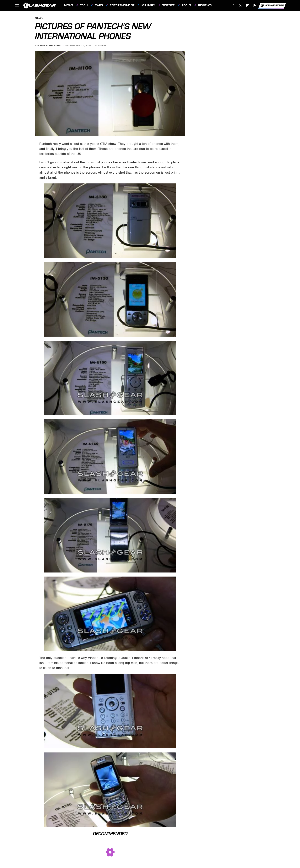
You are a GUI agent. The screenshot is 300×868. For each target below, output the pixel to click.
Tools (186, 5)
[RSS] (255, 5)
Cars (99, 5)
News (69, 5)
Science (169, 5)
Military (148, 5)
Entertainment (122, 5)
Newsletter (272, 6)
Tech (84, 5)
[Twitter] (240, 5)
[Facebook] (233, 5)
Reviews (205, 5)
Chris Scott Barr (49, 46)
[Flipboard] (248, 5)
